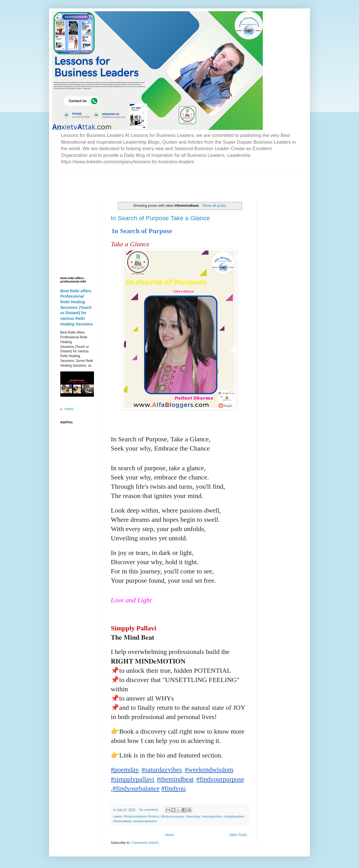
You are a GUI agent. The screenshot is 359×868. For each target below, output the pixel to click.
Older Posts (238, 835)
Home (169, 835)
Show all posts (214, 205)
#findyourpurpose (172, 816)
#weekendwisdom (145, 821)
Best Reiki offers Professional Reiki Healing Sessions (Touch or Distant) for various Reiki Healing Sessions (77, 307)
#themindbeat (122, 821)
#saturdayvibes (212, 816)
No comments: (149, 810)
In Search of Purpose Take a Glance (160, 218)
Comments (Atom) (145, 843)
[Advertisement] (126, 181)
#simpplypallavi (234, 816)
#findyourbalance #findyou (141, 816)
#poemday (193, 816)
